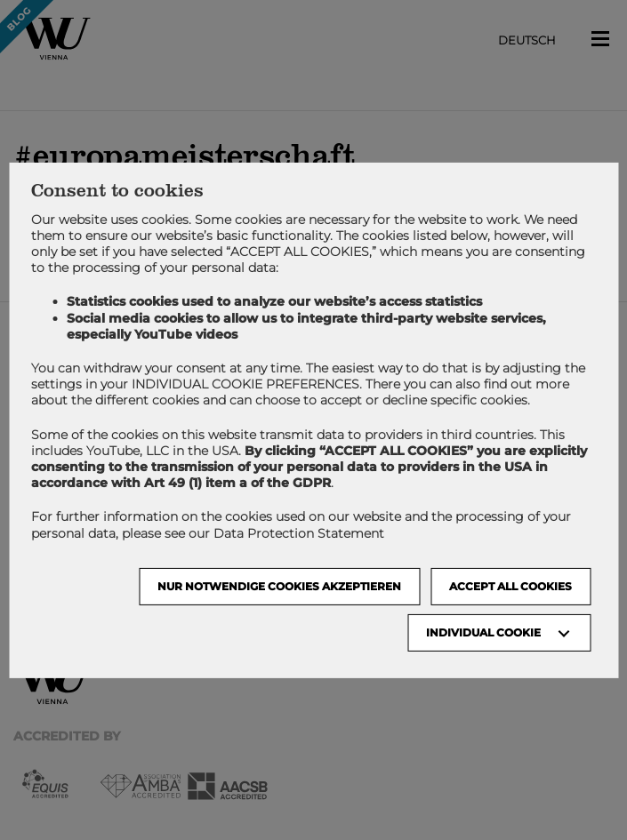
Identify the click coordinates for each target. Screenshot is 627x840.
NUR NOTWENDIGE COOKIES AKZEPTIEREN (279, 586)
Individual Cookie (483, 632)
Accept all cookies (510, 586)
